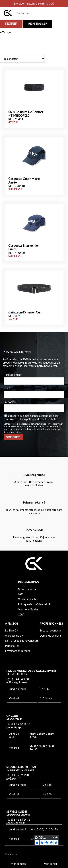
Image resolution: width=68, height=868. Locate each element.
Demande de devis (51, 635)
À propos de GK (14, 635)
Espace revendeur (50, 630)
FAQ (21, 594)
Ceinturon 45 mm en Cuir (25, 312)
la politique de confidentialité (41, 419)
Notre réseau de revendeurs (22, 641)
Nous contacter (27, 589)
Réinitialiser (38, 24)
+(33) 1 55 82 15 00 (18, 775)
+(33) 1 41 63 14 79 (18, 820)
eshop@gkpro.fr (16, 823)
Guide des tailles (28, 599)
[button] (61, 13)
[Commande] (22, 59)
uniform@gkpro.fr (17, 682)
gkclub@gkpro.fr (16, 727)
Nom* (7, 388)
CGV (21, 614)
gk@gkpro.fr (14, 778)
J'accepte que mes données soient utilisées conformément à (31, 417)
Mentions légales (28, 609)
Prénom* (9, 402)
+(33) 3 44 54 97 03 (18, 679)
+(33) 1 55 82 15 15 (18, 724)
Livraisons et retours (17, 651)
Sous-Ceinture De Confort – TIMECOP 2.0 (26, 114)
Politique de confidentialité (34, 604)
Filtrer (11, 24)
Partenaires (12, 646)
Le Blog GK (12, 630)
